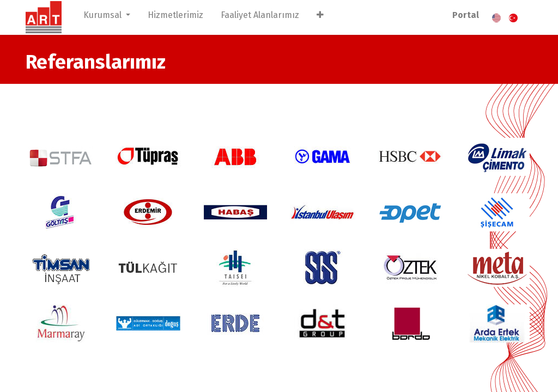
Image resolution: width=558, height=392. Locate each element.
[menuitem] (175, 17)
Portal (466, 15)
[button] (320, 17)
